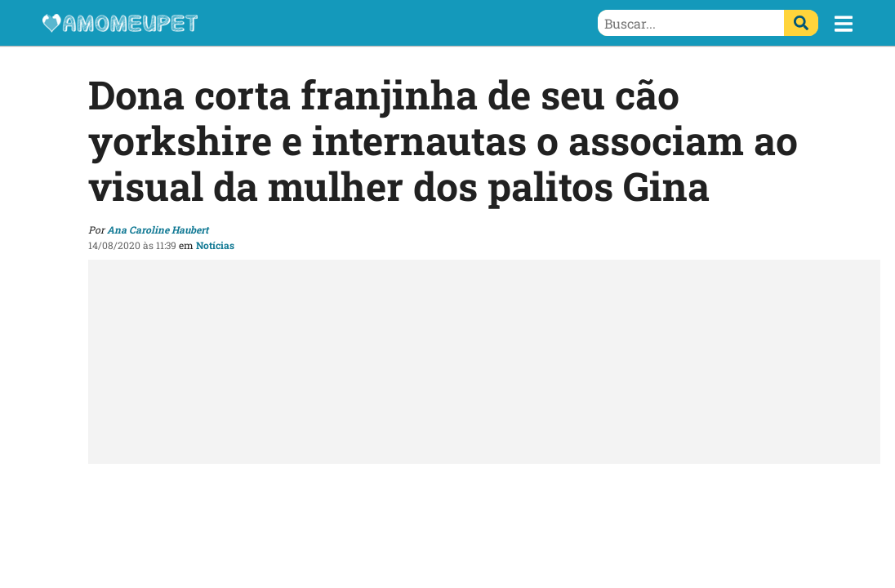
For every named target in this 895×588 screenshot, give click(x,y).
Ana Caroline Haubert (158, 229)
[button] (844, 24)
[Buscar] (801, 23)
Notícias (215, 245)
